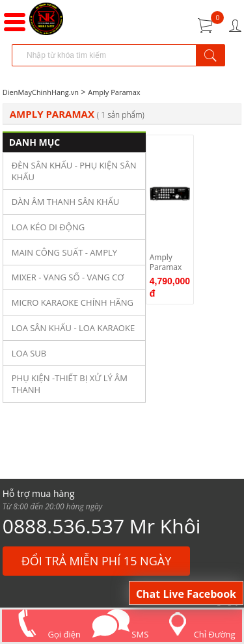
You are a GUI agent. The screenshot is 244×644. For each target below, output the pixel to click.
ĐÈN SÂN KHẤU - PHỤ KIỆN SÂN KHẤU (74, 171)
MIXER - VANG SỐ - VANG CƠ (68, 277)
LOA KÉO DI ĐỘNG (48, 227)
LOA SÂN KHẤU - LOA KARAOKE (73, 328)
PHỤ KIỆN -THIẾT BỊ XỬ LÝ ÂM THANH (70, 384)
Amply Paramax (114, 92)
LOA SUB (29, 353)
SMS (120, 634)
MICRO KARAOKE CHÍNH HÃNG (73, 302)
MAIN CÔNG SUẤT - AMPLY (64, 252)
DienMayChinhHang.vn (41, 92)
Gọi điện (45, 634)
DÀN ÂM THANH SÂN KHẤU (66, 202)
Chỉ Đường (198, 634)
